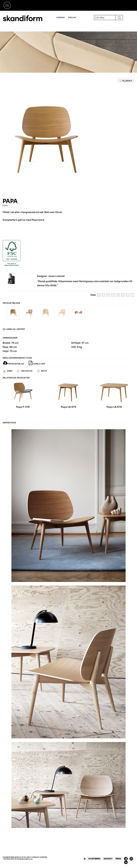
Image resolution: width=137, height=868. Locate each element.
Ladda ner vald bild (14, 329)
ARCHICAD (25, 371)
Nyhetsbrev (94, 859)
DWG (8, 371)
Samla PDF (37, 363)
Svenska (60, 17)
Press (118, 859)
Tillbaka (126, 81)
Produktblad (14, 364)
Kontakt (108, 859)
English (72, 17)
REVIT (42, 371)
